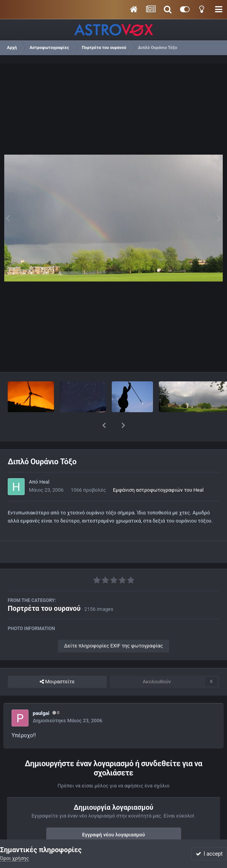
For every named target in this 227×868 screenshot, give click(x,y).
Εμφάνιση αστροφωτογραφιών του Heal (158, 470)
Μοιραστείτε (57, 662)
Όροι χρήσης (14, 858)
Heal (44, 462)
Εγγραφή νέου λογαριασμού (113, 815)
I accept (209, 854)
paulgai (41, 693)
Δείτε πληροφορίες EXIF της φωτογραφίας (113, 626)
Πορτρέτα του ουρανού (44, 588)
